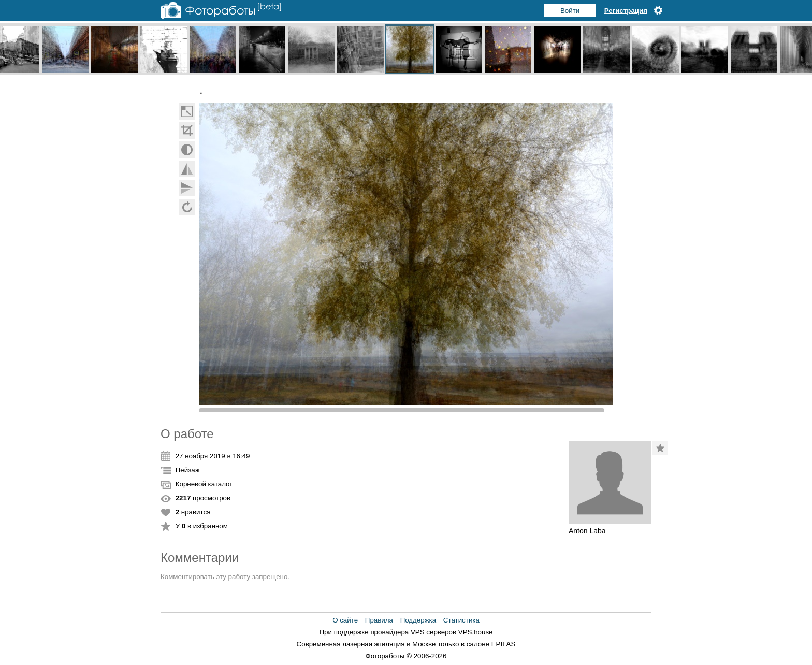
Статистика (461, 620)
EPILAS (504, 644)
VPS (418, 632)
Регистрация (626, 11)
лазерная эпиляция (373, 644)
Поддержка (418, 620)
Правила (379, 620)
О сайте (345, 620)
